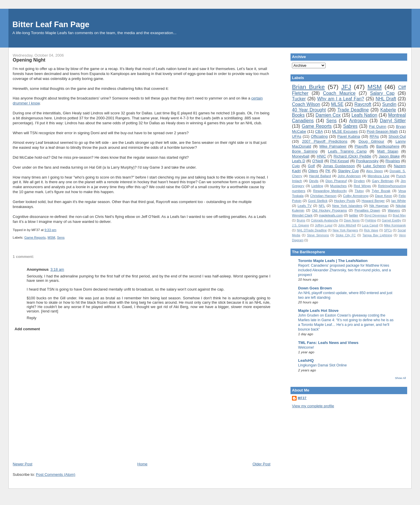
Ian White (398, 201)
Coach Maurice (339, 93)
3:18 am (57, 269)
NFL (322, 206)
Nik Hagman (379, 206)
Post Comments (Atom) (56, 475)
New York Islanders (347, 206)
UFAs (297, 136)
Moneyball (301, 156)
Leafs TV (304, 206)
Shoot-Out (397, 136)
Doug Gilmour (371, 141)
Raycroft (363, 104)
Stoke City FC (346, 235)
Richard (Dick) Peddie (352, 156)
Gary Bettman (383, 181)
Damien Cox (328, 115)
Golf (311, 166)
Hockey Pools (344, 201)
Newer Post (23, 464)
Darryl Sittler (393, 121)
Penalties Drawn (367, 210)
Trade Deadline (353, 110)
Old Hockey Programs (330, 210)
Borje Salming (305, 151)
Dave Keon (384, 196)
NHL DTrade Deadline (312, 230)
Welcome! (306, 347)
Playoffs (361, 146)
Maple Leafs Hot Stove (318, 311)
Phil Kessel (340, 161)
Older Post (261, 464)
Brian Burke (308, 87)
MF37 (302, 398)
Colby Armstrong (356, 196)
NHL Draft (386, 99)
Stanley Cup (348, 171)
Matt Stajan (388, 151)
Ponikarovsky (367, 161)
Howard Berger (373, 201)
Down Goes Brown (315, 288)
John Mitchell (347, 225)
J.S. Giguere (300, 225)
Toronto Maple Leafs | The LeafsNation (333, 261)
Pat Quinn (378, 126)
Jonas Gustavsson (339, 166)
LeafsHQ (306, 360)
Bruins (301, 220)
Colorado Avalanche (324, 220)
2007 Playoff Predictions (325, 141)
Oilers (313, 171)
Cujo (296, 166)
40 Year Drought (309, 110)
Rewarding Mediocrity (330, 191)
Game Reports (35, 237)
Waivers (394, 210)
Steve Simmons (318, 235)
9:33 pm (50, 230)
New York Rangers (345, 230)
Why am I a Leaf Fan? (341, 99)
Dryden (359, 181)
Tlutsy (359, 191)
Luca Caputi (370, 225)
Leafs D (299, 161)
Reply (32, 318)
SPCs (388, 230)
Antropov (358, 121)
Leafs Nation (364, 115)
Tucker (299, 99)
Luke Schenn (374, 166)
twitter (354, 215)
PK (328, 171)
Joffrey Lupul (323, 225)
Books (298, 115)
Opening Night (29, 60)
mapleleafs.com (331, 215)
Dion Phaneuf (336, 181)
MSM (51, 237)
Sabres (350, 126)
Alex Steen (374, 171)
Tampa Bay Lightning (377, 235)
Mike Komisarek (395, 225)
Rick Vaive (371, 230)
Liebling (317, 186)
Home (142, 464)
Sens (61, 237)
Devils (314, 181)
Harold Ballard (320, 176)
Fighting (371, 220)
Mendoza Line (378, 176)
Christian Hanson (323, 196)
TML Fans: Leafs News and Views (328, 343)
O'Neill (318, 161)
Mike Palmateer (333, 146)
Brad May (399, 215)
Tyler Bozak (381, 191)
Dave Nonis (352, 220)
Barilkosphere (388, 146)
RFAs (374, 136)
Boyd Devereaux (376, 215)
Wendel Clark (302, 215)
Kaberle (388, 110)
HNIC (321, 156)
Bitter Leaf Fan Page (51, 24)
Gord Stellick (318, 201)
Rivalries (393, 161)
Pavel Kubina (349, 136)
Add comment (27, 329)
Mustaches (338, 186)
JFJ (346, 87)
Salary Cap (382, 93)
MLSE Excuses (345, 131)
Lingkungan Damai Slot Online (322, 365)
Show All (400, 378)
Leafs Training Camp (347, 151)
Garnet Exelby (391, 220)
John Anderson (349, 176)
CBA (319, 131)
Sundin (389, 104)
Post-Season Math (382, 131)
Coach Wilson (306, 104)
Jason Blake (389, 156)
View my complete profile (313, 406)
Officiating (319, 136)
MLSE (337, 104)
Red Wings (362, 186)
